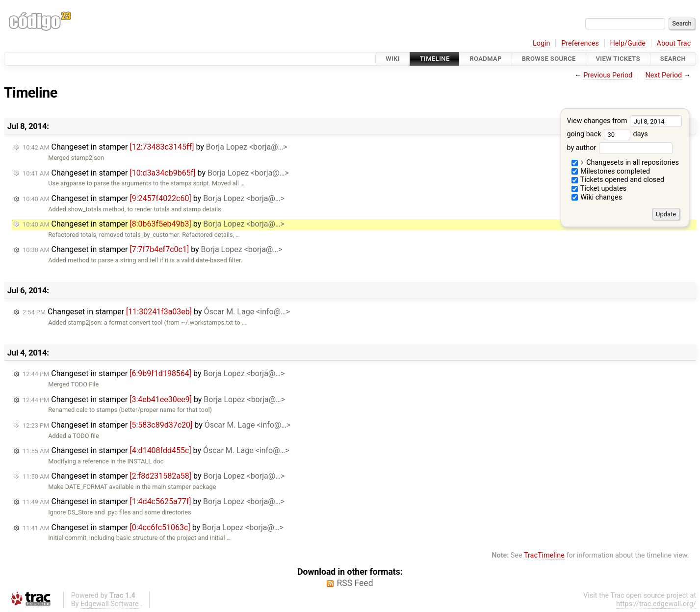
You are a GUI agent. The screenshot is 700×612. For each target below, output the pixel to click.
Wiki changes (597, 197)
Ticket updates (599, 189)
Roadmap (486, 59)
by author (619, 148)
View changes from (624, 121)
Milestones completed (611, 171)
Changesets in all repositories (625, 163)
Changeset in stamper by (155, 147)
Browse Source (549, 59)
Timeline (435, 59)
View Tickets (618, 59)
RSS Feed (355, 583)
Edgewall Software (110, 604)
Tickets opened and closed (618, 180)
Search (673, 59)
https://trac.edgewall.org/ (656, 604)
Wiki (393, 59)
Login (542, 43)
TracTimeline (544, 555)
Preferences (580, 43)
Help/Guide (628, 43)
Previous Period (608, 75)
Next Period (664, 75)
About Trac (674, 43)
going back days (607, 134)
